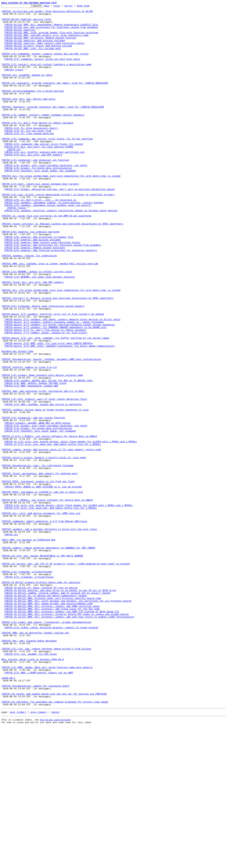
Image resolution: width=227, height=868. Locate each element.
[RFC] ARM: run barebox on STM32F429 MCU (28, 647)
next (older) (18, 853)
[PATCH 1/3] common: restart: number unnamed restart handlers (43, 137)
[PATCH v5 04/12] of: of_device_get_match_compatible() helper (46, 714)
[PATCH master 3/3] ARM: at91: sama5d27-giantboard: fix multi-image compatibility (60, 414)
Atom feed (89, 7)
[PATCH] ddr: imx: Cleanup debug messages (29, 768)
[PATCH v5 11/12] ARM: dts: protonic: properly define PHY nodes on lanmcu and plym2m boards (67, 736)
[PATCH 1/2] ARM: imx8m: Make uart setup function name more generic (47, 800)
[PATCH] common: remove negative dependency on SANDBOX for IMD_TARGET (48, 657)
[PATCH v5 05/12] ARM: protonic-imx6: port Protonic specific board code (53, 717)
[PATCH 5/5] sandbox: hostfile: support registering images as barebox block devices (61, 252)
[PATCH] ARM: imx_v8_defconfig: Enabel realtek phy (35, 759)
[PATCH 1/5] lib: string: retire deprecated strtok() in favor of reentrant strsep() (58, 233)
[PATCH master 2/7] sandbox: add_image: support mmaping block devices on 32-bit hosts (62, 382)
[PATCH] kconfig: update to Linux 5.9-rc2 (29, 440)
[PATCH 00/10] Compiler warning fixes (26, 22)
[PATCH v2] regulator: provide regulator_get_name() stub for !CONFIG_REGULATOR (55, 99)
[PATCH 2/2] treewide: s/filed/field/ (29, 692)
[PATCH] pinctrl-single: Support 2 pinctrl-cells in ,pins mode (44, 548)
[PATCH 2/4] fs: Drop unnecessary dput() (31, 153)
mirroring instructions (55, 861)
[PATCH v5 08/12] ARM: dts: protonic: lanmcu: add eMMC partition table (52, 727)
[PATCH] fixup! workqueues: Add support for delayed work (39, 567)
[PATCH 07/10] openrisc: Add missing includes (35, 48)
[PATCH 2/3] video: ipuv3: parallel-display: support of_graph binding (51, 752)
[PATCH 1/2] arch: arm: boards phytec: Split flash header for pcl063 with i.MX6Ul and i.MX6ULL (69, 606)
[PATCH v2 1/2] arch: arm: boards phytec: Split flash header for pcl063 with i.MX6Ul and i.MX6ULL (71, 529)
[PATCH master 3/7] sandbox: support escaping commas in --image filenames (54, 386)
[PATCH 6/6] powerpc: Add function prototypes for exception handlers (51, 300)
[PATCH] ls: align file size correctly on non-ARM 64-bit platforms (46, 258)
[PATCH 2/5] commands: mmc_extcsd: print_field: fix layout (44, 172)
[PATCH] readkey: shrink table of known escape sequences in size (45, 491)
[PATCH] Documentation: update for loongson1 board (35, 822)
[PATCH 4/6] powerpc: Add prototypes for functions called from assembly (53, 293)
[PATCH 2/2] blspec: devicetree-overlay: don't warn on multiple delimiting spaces (60, 226)
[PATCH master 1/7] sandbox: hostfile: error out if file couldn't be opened (53, 376)
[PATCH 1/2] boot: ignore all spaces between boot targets (40, 220)
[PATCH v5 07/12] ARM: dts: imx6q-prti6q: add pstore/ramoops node (49, 724)
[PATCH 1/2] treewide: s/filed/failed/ (27, 685)
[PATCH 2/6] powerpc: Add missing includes (33, 287)
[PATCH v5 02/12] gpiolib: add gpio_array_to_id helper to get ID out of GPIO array (60, 708)
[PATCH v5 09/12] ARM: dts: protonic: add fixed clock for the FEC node (52, 730)
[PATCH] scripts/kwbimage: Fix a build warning (33, 108)
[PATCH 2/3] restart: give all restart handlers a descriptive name (46, 76)
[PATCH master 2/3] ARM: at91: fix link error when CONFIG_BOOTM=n (49, 411)
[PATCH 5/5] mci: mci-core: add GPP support (33, 185)
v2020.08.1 (8, 813)
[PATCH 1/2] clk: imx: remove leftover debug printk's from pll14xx (46, 778)
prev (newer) (39, 853)
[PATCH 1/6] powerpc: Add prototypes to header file (39, 284)
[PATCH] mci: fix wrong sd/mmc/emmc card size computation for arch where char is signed (61, 210)
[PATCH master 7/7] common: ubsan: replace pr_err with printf (46, 398)
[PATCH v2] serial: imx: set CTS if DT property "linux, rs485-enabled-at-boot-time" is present (66, 676)
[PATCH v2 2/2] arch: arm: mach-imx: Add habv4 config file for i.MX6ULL (53, 532)
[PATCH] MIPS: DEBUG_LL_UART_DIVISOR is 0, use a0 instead (43, 583)
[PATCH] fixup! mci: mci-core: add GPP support (33, 338)
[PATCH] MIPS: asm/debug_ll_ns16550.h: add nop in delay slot (42, 590)
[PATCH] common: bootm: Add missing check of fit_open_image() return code (51, 539)
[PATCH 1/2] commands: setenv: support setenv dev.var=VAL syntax (45, 64)
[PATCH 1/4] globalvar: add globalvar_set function (35, 191)
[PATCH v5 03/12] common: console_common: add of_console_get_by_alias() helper (58, 711)
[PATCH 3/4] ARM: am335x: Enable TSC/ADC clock (35, 459)
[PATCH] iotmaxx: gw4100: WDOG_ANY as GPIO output (37, 507)
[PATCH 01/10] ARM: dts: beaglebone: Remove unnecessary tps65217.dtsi (51, 29)
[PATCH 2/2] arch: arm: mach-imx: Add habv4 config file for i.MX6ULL (51, 609)
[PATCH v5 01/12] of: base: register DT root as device (41, 704)
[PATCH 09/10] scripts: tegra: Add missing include (38, 54)
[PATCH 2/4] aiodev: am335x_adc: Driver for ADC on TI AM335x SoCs (49, 456)
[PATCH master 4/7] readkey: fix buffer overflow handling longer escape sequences (60, 389)
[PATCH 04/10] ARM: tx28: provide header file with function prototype (51, 38)
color (62, 7)
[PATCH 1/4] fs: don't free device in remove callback (37, 147)
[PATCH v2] (14, 178)
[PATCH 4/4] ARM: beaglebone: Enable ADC (31, 462)
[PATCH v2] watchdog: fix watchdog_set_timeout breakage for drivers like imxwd (55, 841)
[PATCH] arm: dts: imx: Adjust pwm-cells (28, 118)
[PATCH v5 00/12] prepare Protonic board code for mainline (41, 698)
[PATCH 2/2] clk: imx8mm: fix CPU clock (31, 784)
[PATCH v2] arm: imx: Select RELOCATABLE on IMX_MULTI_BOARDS (42, 666)
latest (55, 853)
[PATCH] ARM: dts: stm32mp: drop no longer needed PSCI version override (50, 316)
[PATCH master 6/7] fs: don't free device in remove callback (45, 395)
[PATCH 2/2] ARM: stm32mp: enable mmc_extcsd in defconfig (43, 484)
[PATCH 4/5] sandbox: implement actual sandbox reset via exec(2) (48, 245)
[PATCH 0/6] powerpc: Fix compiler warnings (31, 277)
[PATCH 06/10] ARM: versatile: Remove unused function (40, 45)
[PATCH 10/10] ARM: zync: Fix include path (33, 57)
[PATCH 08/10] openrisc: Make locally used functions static (44, 51)
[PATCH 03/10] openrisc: (20, 35)
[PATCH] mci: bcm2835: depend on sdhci (27, 89)
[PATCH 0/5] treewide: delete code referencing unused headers (43, 367)
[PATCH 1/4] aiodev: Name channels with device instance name (42, 449)
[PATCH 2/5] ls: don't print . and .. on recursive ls (40, 239)
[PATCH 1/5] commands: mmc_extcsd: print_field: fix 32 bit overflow (47, 166)
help (52, 7)
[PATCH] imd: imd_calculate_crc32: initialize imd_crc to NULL (43, 469)
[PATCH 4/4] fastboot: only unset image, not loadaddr (40, 204)
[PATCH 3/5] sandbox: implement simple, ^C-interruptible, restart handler (54, 242)
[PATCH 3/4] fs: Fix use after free (28, 156)
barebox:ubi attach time (17, 421)
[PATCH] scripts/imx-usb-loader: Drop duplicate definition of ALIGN (47, 13)
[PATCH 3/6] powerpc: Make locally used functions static (42, 290)
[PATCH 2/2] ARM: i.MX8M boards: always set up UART (39, 806)
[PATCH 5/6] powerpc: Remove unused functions (35, 296)
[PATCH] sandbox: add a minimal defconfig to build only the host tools (49, 634)
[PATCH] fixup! (14, 83)
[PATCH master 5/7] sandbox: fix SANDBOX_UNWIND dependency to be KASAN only (55, 392)
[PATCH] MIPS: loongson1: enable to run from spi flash (38, 577)
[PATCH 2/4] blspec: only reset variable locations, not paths (46, 198)
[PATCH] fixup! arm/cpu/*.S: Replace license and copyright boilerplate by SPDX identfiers (62, 268)
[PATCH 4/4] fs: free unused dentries (29, 159)
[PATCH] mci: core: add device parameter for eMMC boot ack (41, 615)
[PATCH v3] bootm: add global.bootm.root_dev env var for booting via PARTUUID (54, 832)
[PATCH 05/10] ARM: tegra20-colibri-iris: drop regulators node (46, 41)
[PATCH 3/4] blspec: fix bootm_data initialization (38, 201)
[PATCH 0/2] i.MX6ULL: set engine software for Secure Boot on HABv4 (47, 599)
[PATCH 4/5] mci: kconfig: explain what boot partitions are (44, 182)
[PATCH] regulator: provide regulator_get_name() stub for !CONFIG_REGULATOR (53, 127)
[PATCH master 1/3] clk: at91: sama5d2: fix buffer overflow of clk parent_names (55, 405)
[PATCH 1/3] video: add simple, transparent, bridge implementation (46, 746)
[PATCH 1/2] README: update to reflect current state (37, 325)
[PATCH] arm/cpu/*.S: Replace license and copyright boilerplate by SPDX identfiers (57, 357)
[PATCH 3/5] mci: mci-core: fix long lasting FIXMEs (39, 175)
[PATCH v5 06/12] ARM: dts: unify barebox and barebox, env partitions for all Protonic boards (68, 720)
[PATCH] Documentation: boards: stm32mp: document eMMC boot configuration (51, 430)
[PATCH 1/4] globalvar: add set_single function (33, 500)
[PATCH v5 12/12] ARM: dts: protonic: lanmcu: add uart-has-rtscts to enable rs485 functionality (69, 739)
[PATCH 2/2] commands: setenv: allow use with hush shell (42, 70)
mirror (74, 7)
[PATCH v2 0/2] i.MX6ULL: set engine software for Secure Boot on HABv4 (49, 523)
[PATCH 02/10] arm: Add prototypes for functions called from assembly (51, 32)
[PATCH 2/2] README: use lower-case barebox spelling (40, 331)
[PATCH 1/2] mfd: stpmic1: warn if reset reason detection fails (44, 478)
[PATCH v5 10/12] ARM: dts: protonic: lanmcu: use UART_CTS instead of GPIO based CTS (62, 733)
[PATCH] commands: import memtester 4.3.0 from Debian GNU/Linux (44, 625)
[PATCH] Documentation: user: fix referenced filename (37, 558)
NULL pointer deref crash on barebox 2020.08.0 (33, 790)
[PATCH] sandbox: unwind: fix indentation (29, 306)
